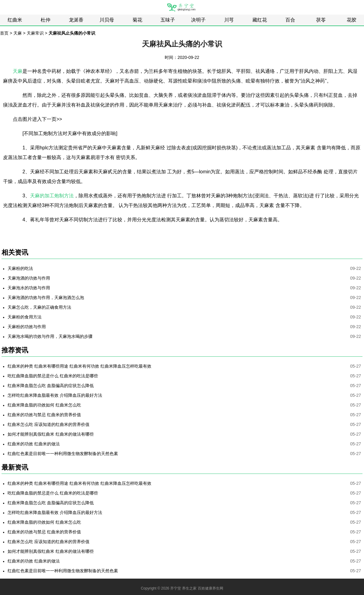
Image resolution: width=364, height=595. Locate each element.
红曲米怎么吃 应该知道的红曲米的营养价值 (49, 424)
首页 (4, 33)
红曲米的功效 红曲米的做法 (34, 444)
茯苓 (321, 20)
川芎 (229, 20)
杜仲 (45, 20)
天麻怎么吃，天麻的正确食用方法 (39, 307)
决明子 (198, 20)
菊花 (137, 20)
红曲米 (15, 20)
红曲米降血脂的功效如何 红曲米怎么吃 (44, 405)
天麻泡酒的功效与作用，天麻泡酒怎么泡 (46, 297)
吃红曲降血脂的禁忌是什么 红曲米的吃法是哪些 (53, 376)
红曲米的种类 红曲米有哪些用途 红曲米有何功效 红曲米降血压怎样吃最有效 (79, 366)
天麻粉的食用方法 (25, 317)
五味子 (168, 20)
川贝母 (107, 20)
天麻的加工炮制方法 (52, 196)
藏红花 (260, 20)
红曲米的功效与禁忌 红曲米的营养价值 (44, 415)
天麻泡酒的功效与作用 (29, 278)
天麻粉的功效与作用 (27, 327)
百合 (290, 20)
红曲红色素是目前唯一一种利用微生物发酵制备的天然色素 (63, 454)
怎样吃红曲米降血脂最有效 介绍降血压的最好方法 (55, 395)
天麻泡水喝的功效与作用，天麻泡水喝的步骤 (50, 336)
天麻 (18, 33)
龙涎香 (76, 20)
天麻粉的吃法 (20, 268)
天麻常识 (35, 33)
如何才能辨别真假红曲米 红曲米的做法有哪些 (51, 434)
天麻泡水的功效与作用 (29, 288)
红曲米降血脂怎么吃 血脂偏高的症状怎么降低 (51, 386)
